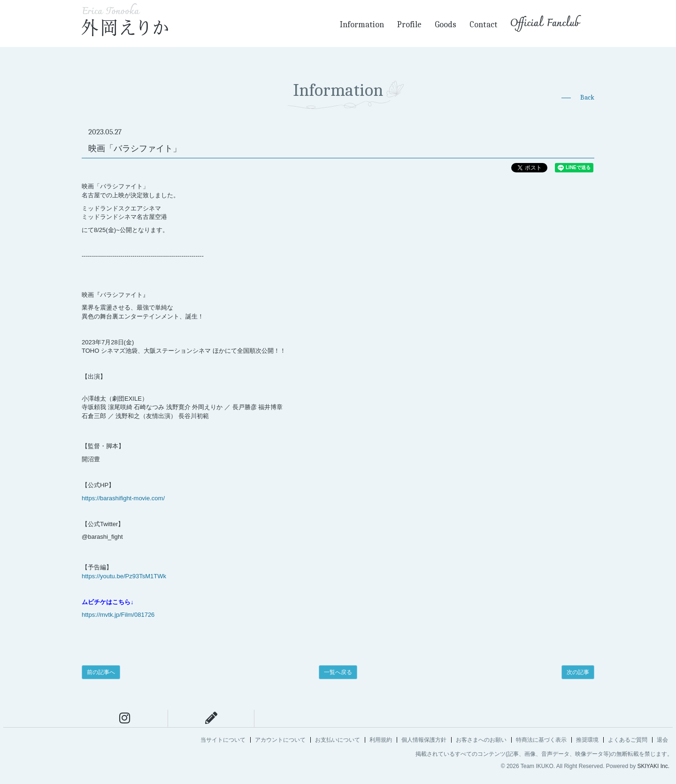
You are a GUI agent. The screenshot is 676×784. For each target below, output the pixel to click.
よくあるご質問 (628, 740)
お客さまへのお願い (481, 740)
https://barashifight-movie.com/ (123, 498)
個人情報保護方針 (424, 740)
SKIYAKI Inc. (653, 766)
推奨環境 (587, 740)
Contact (484, 25)
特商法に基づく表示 (541, 740)
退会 (662, 740)
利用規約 (381, 740)
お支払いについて (338, 740)
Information (362, 25)
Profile (409, 25)
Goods (446, 25)
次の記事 (578, 672)
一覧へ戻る (338, 672)
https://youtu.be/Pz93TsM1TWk (124, 576)
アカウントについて (280, 740)
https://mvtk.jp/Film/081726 (118, 615)
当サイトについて (223, 740)
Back (587, 97)
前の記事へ (101, 672)
